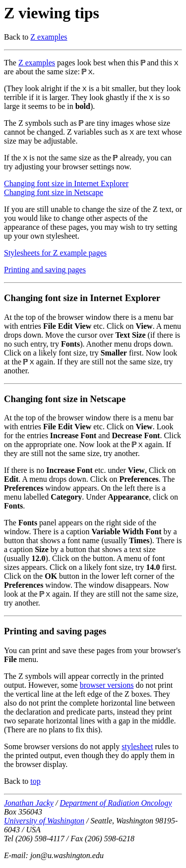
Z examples (49, 37)
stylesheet (137, 746)
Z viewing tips (52, 13)
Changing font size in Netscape (54, 192)
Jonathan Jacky (29, 803)
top (35, 781)
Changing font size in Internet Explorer (66, 183)
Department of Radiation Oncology (116, 803)
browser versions (107, 685)
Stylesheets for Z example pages (55, 253)
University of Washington (44, 821)
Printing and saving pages (45, 270)
